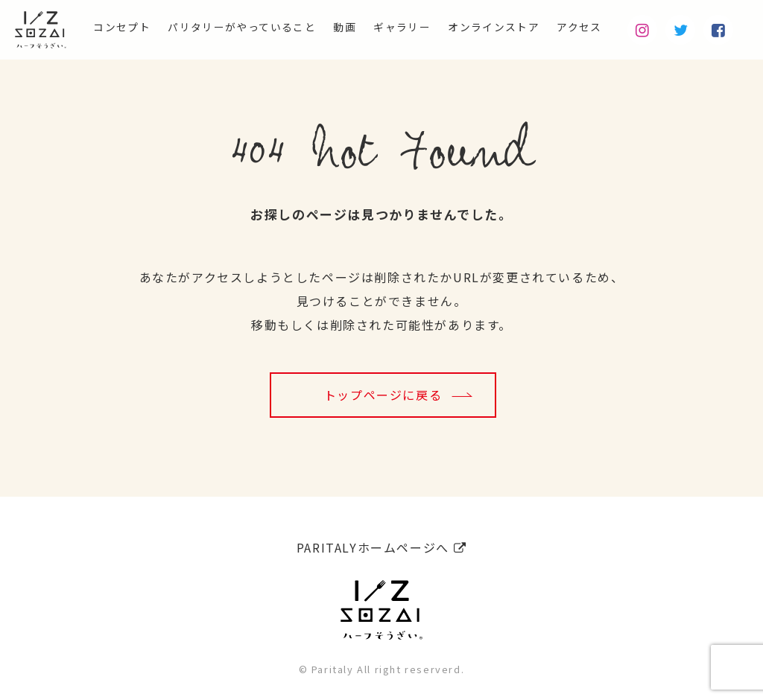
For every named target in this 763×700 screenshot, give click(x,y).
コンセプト (61, 27)
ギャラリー (376, 27)
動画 (313, 27)
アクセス (576, 27)
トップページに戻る (383, 395)
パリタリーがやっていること (197, 27)
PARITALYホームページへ (381, 543)
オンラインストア (479, 27)
